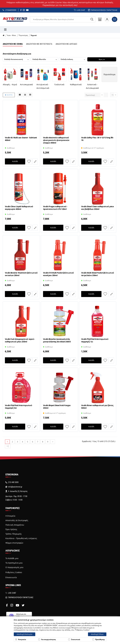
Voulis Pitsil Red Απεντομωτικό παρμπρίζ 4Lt (18, 407)
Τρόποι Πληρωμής (14, 534)
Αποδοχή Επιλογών (25, 634)
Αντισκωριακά (26, 84)
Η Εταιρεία (10, 516)
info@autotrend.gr (14, 487)
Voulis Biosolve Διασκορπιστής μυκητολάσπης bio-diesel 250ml (57, 340)
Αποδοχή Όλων (97, 634)
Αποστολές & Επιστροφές (17, 520)
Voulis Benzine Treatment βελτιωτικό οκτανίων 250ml (21, 274)
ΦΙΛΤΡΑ (9, 95)
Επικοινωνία (11, 577)
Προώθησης (99, 640)
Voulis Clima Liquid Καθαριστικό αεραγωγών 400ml (19, 208)
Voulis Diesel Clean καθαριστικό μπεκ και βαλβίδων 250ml (98, 208)
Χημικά (34, 35)
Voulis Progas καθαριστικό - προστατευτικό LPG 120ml (55, 208)
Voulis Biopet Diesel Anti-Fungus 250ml (57, 407)
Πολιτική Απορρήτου (15, 525)
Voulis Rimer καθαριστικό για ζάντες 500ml (97, 407)
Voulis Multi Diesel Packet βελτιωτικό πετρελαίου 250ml (98, 274)
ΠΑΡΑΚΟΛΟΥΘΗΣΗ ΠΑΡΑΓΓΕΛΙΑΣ (103, 10)
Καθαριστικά (76, 84)
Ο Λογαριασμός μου (14, 567)
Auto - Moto (12, 35)
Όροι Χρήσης (11, 529)
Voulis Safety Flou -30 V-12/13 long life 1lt (97, 139)
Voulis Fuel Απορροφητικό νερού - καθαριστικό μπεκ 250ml (20, 340)
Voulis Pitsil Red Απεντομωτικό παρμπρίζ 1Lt (95, 340)
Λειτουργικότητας (47, 640)
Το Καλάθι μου (12, 558)
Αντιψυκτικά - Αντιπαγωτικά (43, 86)
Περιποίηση (23, 35)
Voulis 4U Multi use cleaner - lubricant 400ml (21, 139)
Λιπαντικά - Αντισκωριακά (92, 86)
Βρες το (102, 59)
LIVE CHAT (79, 10)
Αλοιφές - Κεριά (10, 84)
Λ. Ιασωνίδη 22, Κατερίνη (16, 491)
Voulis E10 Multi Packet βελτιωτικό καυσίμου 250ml (58, 274)
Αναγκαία (21, 640)
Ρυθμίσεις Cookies (14, 572)
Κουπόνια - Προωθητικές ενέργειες (21, 538)
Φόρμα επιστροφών (14, 543)
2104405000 (9, 10)
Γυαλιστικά (59, 84)
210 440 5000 (12, 482)
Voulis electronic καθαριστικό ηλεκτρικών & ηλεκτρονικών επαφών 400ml (56, 140)
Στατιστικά (74, 640)
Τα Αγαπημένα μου (14, 563)
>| (8, 446)
